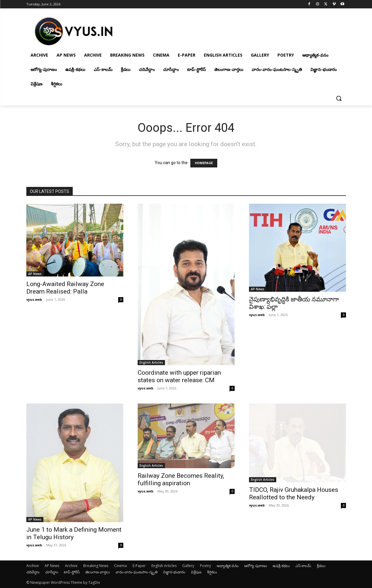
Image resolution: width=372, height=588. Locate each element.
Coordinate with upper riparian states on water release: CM (179, 376)
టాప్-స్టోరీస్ (72, 572)
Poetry (205, 566)
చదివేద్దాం (33, 572)
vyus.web (34, 299)
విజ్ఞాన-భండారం (174, 572)
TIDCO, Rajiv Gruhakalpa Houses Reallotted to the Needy (294, 493)
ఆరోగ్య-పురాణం (256, 566)
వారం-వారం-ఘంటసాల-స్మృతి (136, 572)
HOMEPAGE (204, 163)
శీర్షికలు (212, 572)
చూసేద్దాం (52, 572)
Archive (33, 566)
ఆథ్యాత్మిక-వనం (228, 566)
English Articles (151, 362)
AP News (35, 274)
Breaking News (96, 566)
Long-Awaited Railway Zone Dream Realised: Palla (65, 288)
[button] (339, 98)
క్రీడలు (321, 566)
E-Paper (139, 566)
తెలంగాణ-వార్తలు (98, 572)
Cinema (120, 566)
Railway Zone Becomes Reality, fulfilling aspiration (181, 479)
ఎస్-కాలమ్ (303, 566)
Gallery (188, 566)
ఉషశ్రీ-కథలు (281, 566)
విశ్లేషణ (196, 572)
